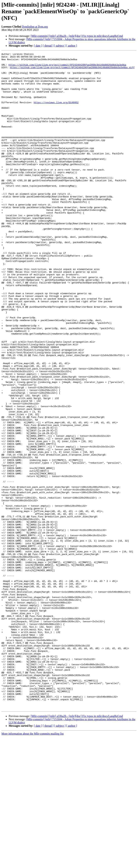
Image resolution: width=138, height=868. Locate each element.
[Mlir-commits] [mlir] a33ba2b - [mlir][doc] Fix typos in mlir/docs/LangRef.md (77, 36)
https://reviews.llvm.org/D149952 (56, 113)
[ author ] (72, 46)
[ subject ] (60, 46)
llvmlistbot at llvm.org (35, 27)
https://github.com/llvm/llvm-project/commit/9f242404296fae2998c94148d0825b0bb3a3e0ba (67, 67)
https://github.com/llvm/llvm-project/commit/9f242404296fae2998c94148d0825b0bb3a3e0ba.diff (72, 71)
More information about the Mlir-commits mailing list (33, 865)
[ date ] (38, 46)
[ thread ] (48, 46)
